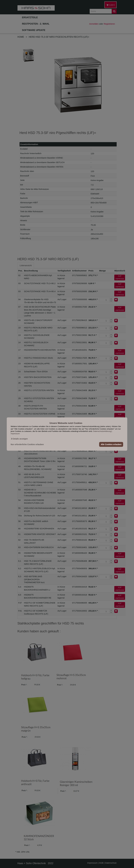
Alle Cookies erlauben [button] (111, 444)
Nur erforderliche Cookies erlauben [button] (27, 444)
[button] (19, 439)
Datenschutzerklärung (102, 431)
